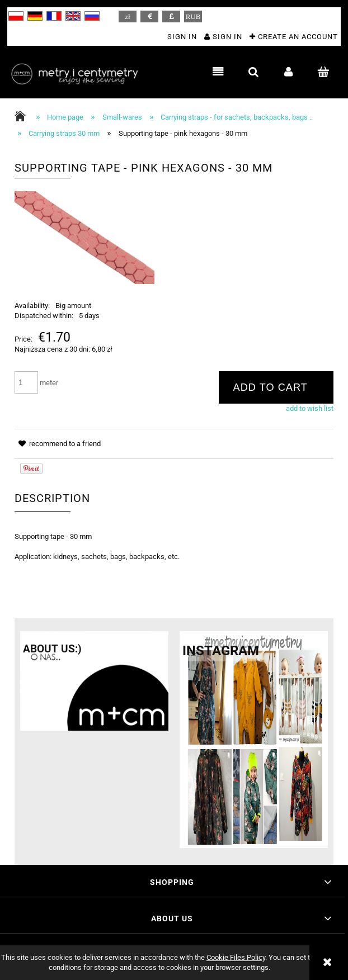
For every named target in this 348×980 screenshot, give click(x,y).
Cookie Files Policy (236, 957)
